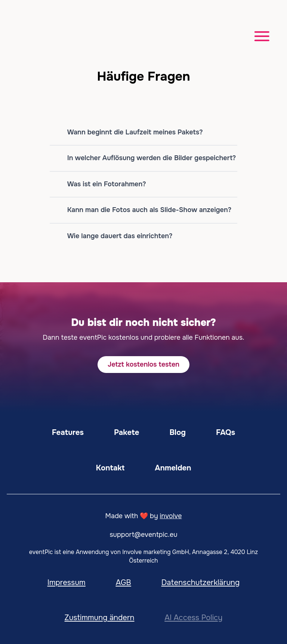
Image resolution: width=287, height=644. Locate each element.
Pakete (126, 432)
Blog (178, 432)
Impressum (67, 582)
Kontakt (110, 468)
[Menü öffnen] (258, 35)
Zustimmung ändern (100, 617)
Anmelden (173, 468)
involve (171, 516)
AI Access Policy (193, 617)
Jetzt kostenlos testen (143, 364)
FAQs (226, 432)
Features (68, 432)
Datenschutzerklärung (201, 582)
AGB (124, 582)
